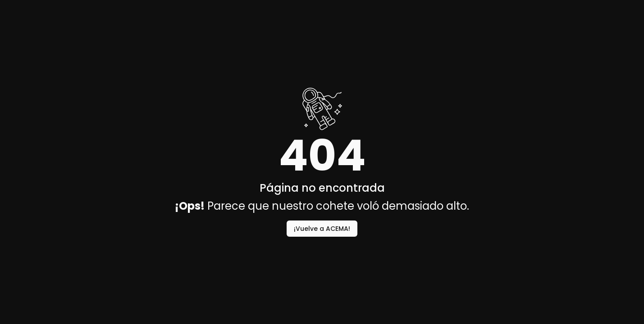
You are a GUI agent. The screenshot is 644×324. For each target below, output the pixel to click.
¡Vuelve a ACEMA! (322, 229)
